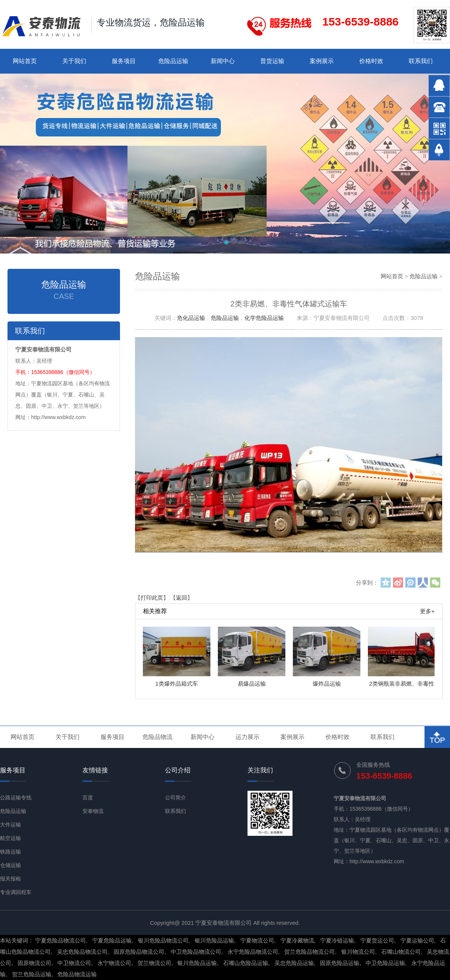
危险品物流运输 (77, 974)
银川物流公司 (358, 952)
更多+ (427, 611)
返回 (181, 598)
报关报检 (10, 879)
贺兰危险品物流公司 (310, 952)
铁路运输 (10, 852)
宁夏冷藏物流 (297, 940)
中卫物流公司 (74, 963)
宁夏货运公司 (377, 940)
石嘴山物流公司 (401, 952)
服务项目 (124, 61)
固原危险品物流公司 (139, 952)
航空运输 (10, 838)
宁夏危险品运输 (112, 940)
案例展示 (322, 61)
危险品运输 (173, 61)
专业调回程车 (16, 892)
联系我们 (421, 61)
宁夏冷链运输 (337, 940)
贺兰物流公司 (154, 963)
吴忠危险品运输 (294, 963)
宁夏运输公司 (417, 940)
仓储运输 (10, 865)
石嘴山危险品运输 (246, 963)
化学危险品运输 (264, 318)
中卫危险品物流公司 (196, 952)
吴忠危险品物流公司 (82, 952)
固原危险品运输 (340, 963)
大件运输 (10, 825)
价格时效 (371, 61)
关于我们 (74, 61)
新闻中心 (223, 61)
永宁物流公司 (114, 963)
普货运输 (272, 61)
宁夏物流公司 (257, 940)
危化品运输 (191, 318)
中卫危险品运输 (385, 963)
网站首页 (25, 61)
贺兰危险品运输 (32, 974)
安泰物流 (93, 811)
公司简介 (175, 798)
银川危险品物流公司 (163, 940)
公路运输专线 (16, 798)
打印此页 (152, 598)
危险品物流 (157, 737)
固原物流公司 (34, 963)
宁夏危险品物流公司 (61, 940)
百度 (88, 798)
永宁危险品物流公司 (253, 952)
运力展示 (247, 737)
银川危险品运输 (214, 940)
